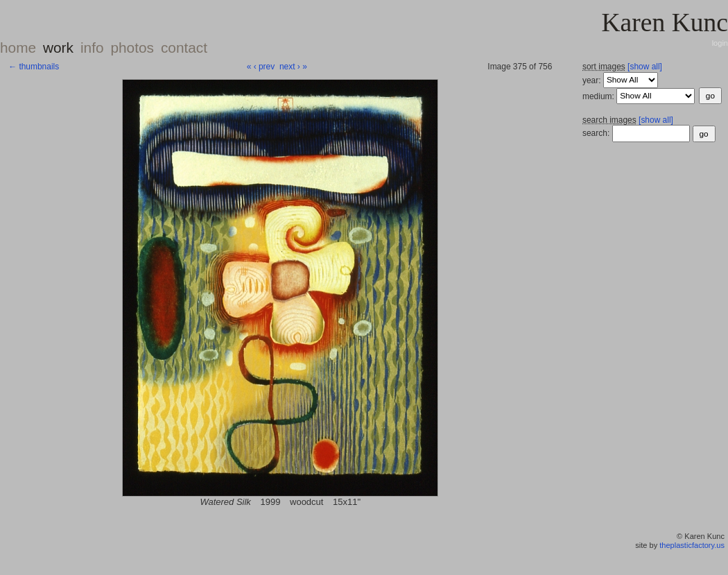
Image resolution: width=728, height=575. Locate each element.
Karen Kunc (665, 23)
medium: (599, 96)
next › (290, 67)
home (18, 48)
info (92, 48)
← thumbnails (34, 67)
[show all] (645, 67)
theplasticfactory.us (692, 545)
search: (596, 133)
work (58, 48)
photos (132, 48)
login (720, 43)
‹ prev (265, 67)
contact (184, 48)
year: (593, 80)
